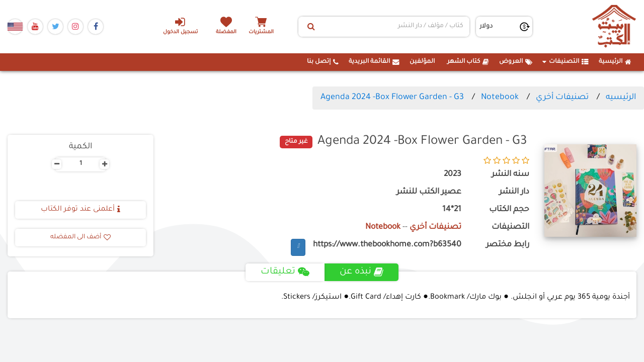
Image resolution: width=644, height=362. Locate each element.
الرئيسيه (621, 98)
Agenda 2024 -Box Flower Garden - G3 (392, 98)
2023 (453, 175)
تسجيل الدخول (180, 26)
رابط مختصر (508, 245)
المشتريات (261, 32)
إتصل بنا (323, 62)
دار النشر (514, 192)
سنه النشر (510, 175)
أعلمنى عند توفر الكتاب (80, 210)
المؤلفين (422, 62)
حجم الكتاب (509, 210)
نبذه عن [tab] (361, 272)
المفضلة (227, 32)
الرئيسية (615, 62)
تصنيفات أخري (562, 98)
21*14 (452, 210)
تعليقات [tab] (285, 272)
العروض (516, 62)
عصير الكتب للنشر (429, 192)
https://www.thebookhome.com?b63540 (387, 245)
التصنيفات (566, 62)
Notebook (500, 98)
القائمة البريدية (374, 62)
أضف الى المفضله (80, 237)
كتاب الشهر (468, 62)
